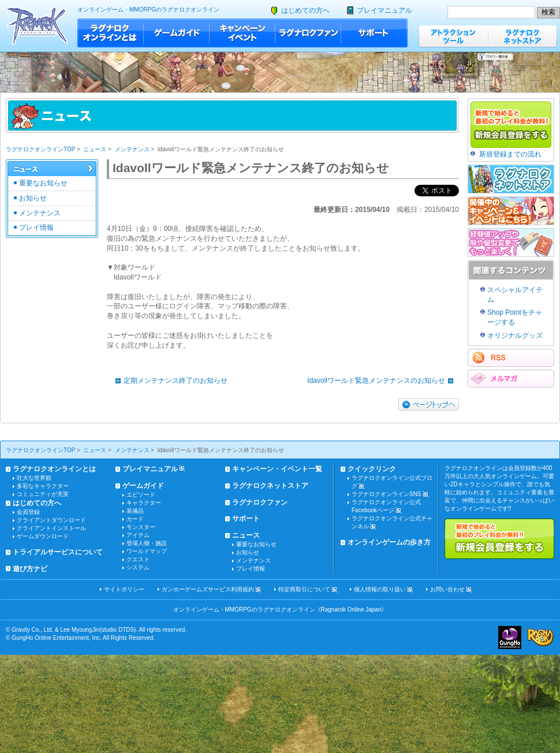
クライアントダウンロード (51, 520)
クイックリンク (372, 469)
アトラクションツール (453, 36)
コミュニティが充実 (43, 494)
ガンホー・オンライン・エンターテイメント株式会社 (510, 638)
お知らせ (33, 198)
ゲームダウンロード (43, 536)
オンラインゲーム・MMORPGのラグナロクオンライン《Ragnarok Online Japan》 (280, 610)
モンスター (141, 527)
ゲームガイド (177, 33)
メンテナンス (132, 149)
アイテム (138, 535)
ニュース (95, 149)
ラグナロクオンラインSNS (387, 494)
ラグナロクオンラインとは (111, 33)
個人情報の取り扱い (380, 589)
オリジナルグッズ (515, 336)
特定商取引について (304, 589)
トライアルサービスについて (58, 552)
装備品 (135, 511)
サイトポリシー (124, 589)
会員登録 (28, 512)
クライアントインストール (51, 528)
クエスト (138, 559)
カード (135, 519)
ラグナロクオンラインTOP (40, 149)
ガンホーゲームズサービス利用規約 (208, 589)
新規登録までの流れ (510, 154)
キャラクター (144, 503)
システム (138, 567)
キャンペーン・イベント (242, 33)
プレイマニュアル (384, 10)
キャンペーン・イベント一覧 (277, 469)
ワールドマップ (147, 551)
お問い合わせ (447, 589)
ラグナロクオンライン (37, 26)
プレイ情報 (36, 228)
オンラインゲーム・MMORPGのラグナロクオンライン (148, 10)
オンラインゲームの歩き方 (389, 542)
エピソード (141, 495)
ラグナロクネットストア (522, 36)
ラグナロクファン (308, 33)
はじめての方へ (305, 10)
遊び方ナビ (30, 569)
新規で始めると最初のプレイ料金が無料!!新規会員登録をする (499, 539)
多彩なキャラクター (43, 486)
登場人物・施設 (147, 543)
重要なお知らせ (43, 183)
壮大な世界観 (34, 478)
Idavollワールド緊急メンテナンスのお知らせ (383, 381)
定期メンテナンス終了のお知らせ (169, 381)
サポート (374, 33)
